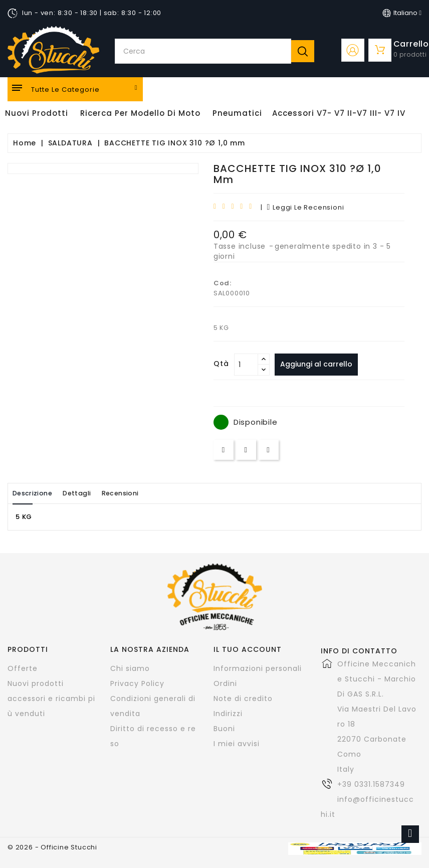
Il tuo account (248, 649)
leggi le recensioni (306, 207)
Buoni (224, 729)
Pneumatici (237, 113)
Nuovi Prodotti (37, 113)
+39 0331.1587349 (371, 784)
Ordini (225, 683)
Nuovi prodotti (36, 683)
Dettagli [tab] (89, 493)
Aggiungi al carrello (319, 364)
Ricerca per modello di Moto (140, 113)
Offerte (23, 668)
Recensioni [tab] (141, 493)
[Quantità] (246, 365)
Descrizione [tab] (37, 493)
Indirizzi (228, 714)
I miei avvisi (237, 744)
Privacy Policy (137, 683)
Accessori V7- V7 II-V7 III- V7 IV (339, 113)
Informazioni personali (258, 668)
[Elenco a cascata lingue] (402, 13)
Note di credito (243, 699)
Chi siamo (130, 668)
